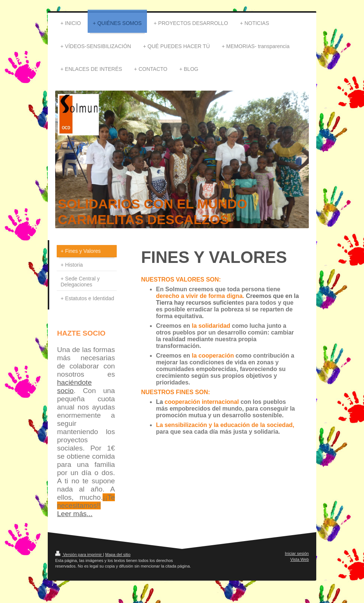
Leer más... (75, 514)
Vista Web (299, 559)
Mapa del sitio (118, 555)
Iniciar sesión (297, 553)
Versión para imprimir (79, 555)
